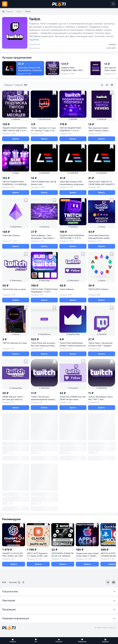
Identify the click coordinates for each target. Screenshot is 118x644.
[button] (13, 641)
